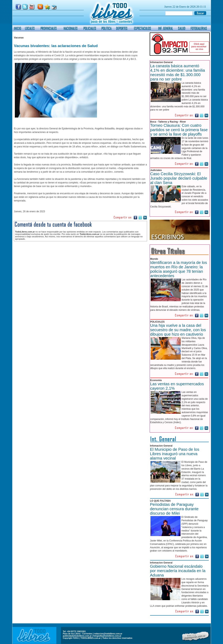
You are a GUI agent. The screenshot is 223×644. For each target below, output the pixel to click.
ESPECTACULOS (142, 28)
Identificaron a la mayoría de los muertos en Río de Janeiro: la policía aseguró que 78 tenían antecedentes (179, 269)
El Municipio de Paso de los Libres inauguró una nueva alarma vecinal (175, 454)
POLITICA (106, 28)
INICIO (17, 28)
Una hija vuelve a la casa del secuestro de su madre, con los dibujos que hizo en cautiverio (178, 330)
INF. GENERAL (165, 28)
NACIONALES (71, 28)
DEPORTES (122, 28)
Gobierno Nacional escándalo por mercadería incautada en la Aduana (178, 571)
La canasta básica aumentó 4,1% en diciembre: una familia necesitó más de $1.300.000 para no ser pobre (178, 72)
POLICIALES (90, 28)
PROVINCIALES (49, 28)
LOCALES (30, 28)
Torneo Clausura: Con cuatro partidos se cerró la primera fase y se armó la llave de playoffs (179, 130)
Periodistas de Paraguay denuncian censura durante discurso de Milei (174, 509)
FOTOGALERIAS (199, 28)
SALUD (182, 28)
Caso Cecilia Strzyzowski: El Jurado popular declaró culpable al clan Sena (179, 178)
